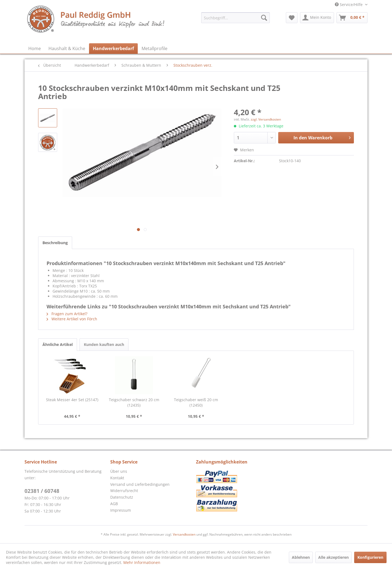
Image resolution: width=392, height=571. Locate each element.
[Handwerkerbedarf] (113, 48)
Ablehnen (301, 557)
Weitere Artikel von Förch (72, 319)
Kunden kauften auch (104, 344)
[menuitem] (235, 18)
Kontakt (117, 478)
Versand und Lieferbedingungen (140, 484)
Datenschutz (122, 497)
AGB (114, 504)
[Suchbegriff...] (235, 18)
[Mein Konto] (317, 18)
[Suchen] (264, 18)
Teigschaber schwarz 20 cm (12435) (134, 402)
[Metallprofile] (154, 48)
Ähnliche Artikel (58, 344)
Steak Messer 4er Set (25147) (72, 400)
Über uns (119, 471)
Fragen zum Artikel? (67, 314)
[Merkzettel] (292, 18)
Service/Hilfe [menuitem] (349, 4)
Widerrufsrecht (124, 491)
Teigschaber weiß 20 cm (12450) (196, 402)
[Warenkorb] (352, 18)
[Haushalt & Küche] (67, 48)
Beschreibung (55, 243)
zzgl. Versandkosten (266, 119)
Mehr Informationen (142, 562)
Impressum (121, 510)
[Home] (35, 48)
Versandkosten (184, 534)
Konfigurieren (370, 557)
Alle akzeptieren (333, 557)
